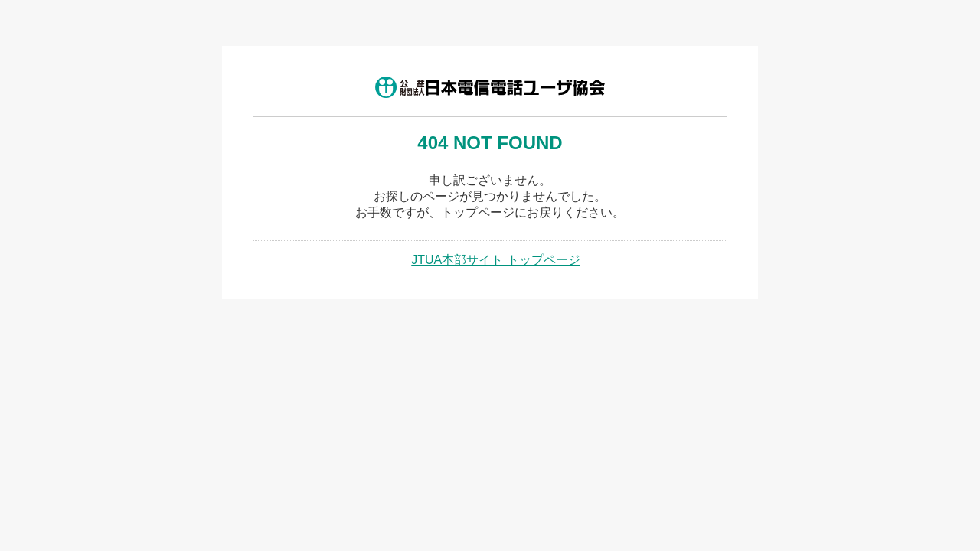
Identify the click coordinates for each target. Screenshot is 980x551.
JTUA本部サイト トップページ (495, 260)
